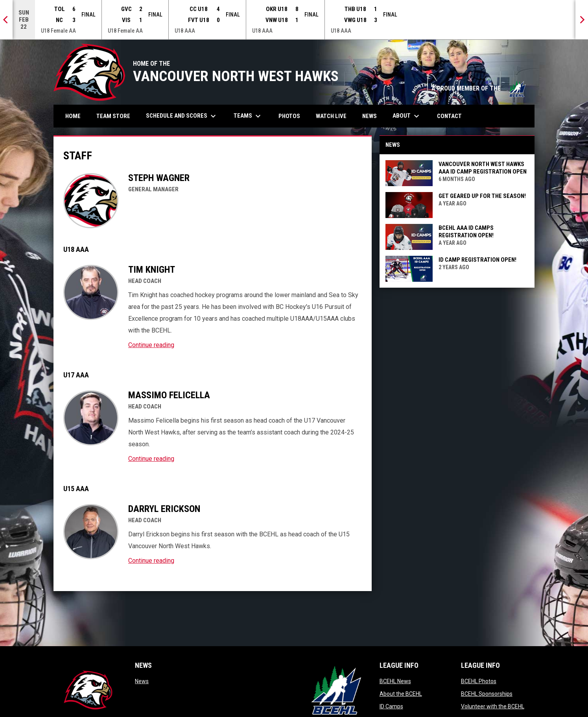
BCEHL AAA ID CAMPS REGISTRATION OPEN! (466, 232)
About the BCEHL (401, 694)
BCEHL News (395, 681)
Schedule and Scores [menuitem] (182, 116)
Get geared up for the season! (482, 196)
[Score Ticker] (294, 20)
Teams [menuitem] (248, 116)
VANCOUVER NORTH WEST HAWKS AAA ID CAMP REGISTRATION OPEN (483, 168)
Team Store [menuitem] (116, 116)
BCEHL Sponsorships (487, 694)
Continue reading (151, 345)
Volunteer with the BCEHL (493, 706)
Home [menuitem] (73, 116)
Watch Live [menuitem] (334, 116)
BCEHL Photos (479, 681)
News (142, 681)
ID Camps (391, 706)
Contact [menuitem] (449, 116)
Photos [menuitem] (292, 116)
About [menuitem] (407, 116)
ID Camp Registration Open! (477, 260)
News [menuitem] (370, 116)
